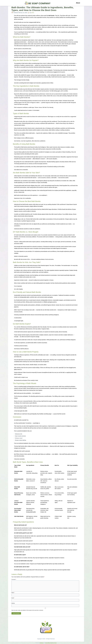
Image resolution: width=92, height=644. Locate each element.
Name (13, 593)
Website (13, 603)
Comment (14, 579)
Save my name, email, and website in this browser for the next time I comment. (27, 610)
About (78, 3)
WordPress (42, 643)
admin (33, 13)
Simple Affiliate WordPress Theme (51, 643)
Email (13, 598)
